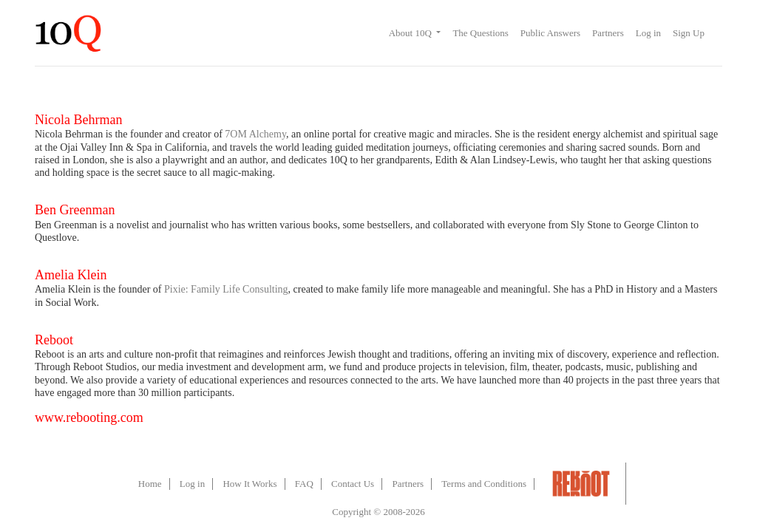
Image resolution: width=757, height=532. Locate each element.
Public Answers (550, 33)
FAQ (304, 484)
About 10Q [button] (411, 33)
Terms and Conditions (484, 484)
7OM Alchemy (255, 134)
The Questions (480, 33)
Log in (648, 33)
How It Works (249, 484)
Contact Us (353, 484)
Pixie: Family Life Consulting (226, 289)
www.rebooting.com (89, 417)
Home (150, 484)
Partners (608, 33)
